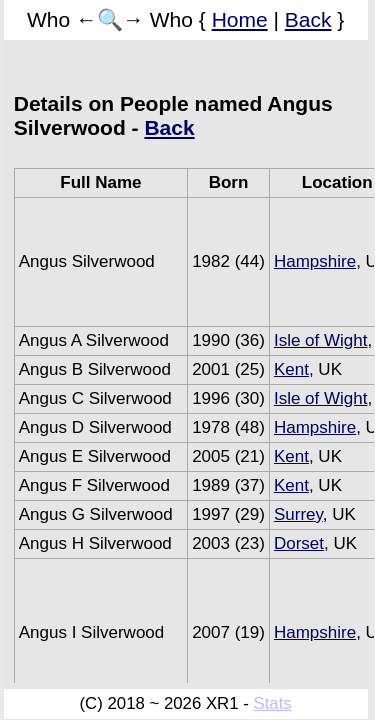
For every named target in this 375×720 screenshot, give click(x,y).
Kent (291, 369)
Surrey (298, 514)
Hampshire (315, 261)
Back (308, 19)
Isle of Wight (321, 340)
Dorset (299, 543)
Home (240, 19)
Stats (272, 703)
